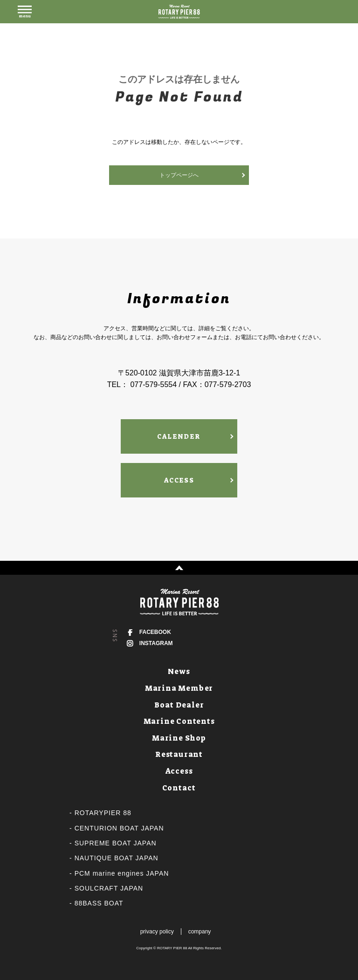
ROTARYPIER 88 (103, 813)
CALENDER (179, 436)
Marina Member (179, 688)
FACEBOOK (155, 632)
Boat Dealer (179, 705)
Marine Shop (179, 738)
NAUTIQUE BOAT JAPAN (117, 858)
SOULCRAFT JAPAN (109, 888)
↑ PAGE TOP (179, 568)
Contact (179, 788)
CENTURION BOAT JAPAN (119, 828)
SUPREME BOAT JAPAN (116, 843)
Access (179, 771)
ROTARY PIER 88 (172, 948)
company (200, 932)
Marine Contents (179, 721)
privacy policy (157, 932)
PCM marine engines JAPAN (122, 873)
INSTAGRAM (156, 643)
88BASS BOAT (99, 903)
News (179, 671)
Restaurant (179, 754)
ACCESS (179, 480)
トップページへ (179, 175)
